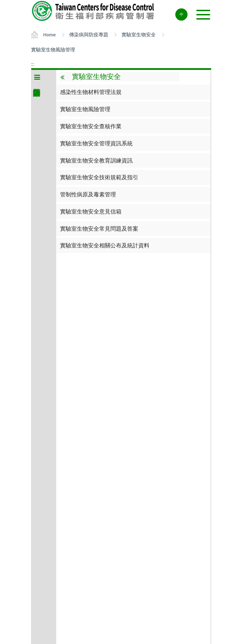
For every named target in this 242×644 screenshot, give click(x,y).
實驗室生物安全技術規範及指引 (99, 177)
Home (50, 35)
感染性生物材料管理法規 (91, 92)
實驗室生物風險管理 (53, 50)
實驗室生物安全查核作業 (91, 126)
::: (33, 64)
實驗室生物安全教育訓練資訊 (96, 160)
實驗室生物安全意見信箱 (91, 211)
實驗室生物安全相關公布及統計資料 (105, 245)
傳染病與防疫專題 (89, 35)
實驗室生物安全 (139, 35)
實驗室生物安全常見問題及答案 (99, 229)
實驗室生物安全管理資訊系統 (96, 143)
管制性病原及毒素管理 (88, 194)
